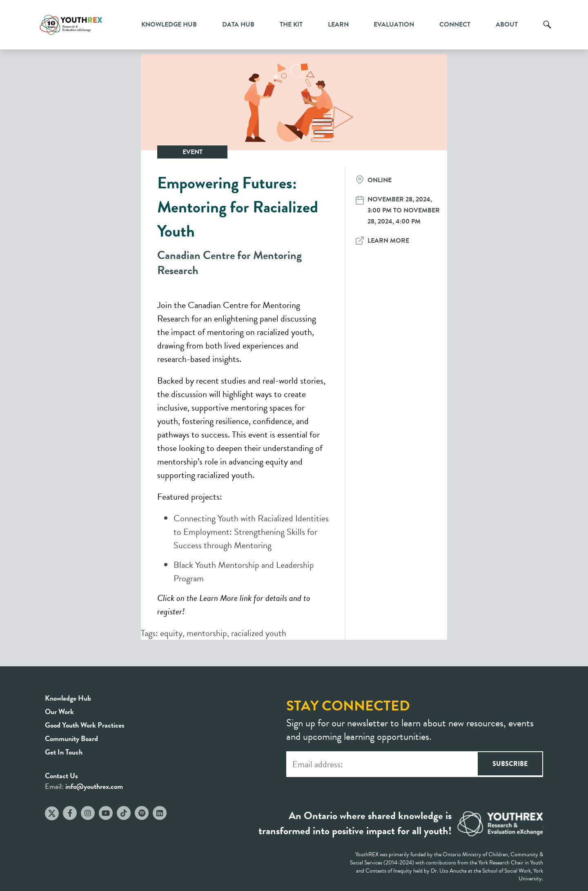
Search (547, 31)
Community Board (71, 738)
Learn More (388, 241)
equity (171, 633)
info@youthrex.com (94, 786)
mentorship (207, 633)
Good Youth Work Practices (85, 725)
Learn (338, 25)
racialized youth (259, 633)
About (507, 25)
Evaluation (394, 25)
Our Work (59, 711)
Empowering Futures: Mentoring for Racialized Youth (238, 207)
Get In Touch (64, 752)
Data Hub (238, 25)
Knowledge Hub (169, 25)
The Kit (291, 25)
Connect (455, 25)
